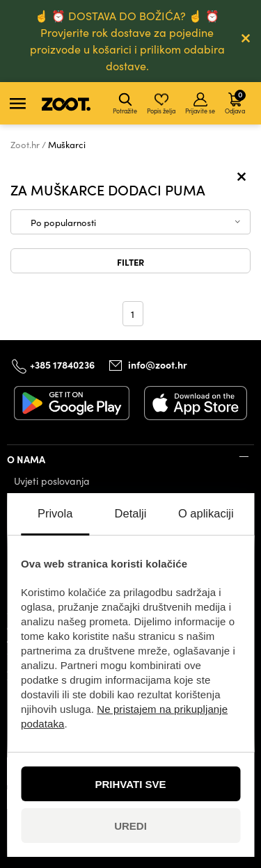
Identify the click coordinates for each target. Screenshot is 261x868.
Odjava (235, 102)
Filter (130, 262)
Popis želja (161, 104)
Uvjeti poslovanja (52, 481)
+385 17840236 (62, 364)
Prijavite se (200, 104)
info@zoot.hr (158, 364)
